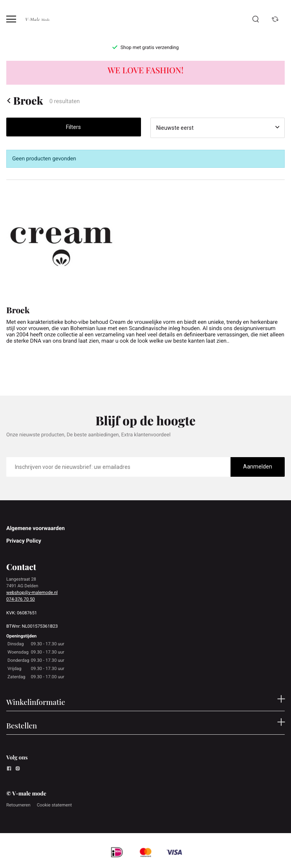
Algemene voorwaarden (36, 528)
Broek (25, 101)
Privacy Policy (24, 541)
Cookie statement (54, 805)
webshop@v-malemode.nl (32, 592)
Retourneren (18, 805)
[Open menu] (11, 19)
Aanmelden (258, 467)
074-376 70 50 (21, 599)
